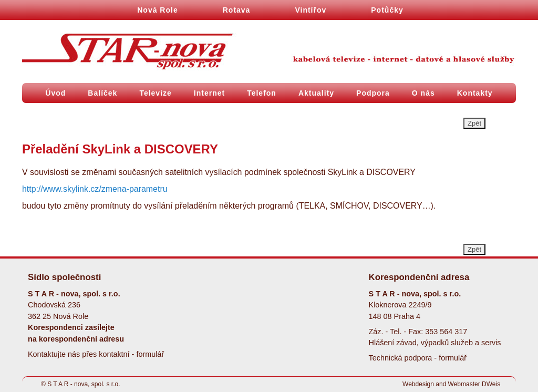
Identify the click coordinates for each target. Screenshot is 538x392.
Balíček (102, 93)
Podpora (373, 93)
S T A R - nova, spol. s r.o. (84, 384)
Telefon (262, 93)
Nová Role (157, 10)
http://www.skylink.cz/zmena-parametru (95, 189)
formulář (150, 354)
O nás (423, 93)
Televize (155, 93)
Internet (209, 93)
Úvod (55, 93)
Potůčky (387, 10)
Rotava (237, 10)
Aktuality (316, 93)
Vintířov (311, 10)
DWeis (491, 384)
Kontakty (475, 93)
